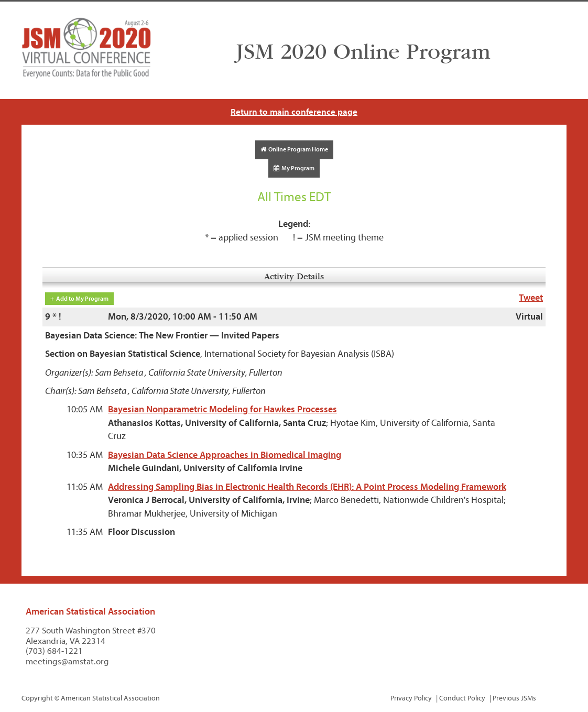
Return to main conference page (294, 112)
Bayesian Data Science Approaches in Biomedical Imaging (225, 455)
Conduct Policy (462, 698)
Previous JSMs (514, 698)
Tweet (531, 298)
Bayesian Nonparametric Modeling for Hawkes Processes (222, 409)
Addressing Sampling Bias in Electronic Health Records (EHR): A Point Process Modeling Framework (307, 487)
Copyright (37, 698)
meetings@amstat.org (67, 661)
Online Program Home (294, 149)
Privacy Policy (411, 698)
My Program (294, 168)
